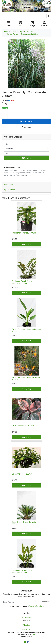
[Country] (26, 149)
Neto (34, 635)
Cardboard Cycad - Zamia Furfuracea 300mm (22, 282)
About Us (27, 625)
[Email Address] (21, 602)
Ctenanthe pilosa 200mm (22, 474)
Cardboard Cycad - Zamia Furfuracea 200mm (22, 571)
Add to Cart (26, 122)
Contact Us (26, 629)
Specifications (10, 190)
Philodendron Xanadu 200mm (24, 233)
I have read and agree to (27, 606)
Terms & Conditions (37, 606)
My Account (26, 618)
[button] (26, 127)
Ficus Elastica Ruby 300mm (23, 426)
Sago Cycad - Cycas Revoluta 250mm (24, 523)
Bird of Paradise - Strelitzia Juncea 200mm (26, 379)
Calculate (27, 158)
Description (9, 184)
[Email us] (25, 642)
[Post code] (26, 153)
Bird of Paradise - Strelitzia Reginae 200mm (26, 330)
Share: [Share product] (9, 100)
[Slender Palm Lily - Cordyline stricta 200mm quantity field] (26, 116)
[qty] (26, 144)
